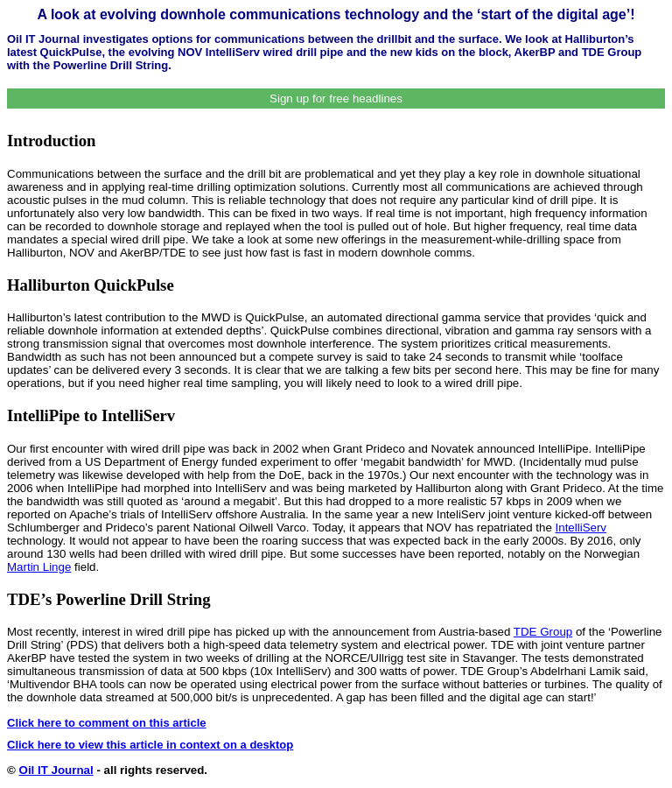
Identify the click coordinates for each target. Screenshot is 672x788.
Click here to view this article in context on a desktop (150, 745)
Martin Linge (39, 567)
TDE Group (543, 632)
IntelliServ (581, 528)
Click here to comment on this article (107, 723)
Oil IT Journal (56, 770)
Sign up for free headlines (336, 98)
